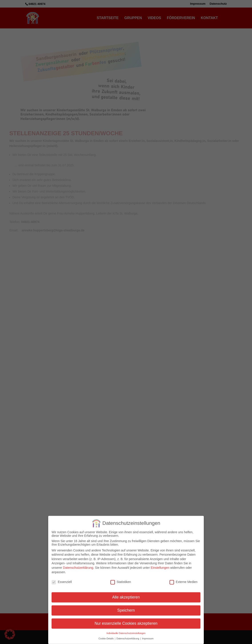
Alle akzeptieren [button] (126, 594)
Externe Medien (184, 579)
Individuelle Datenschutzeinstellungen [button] (126, 630)
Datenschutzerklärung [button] (128, 636)
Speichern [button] (126, 608)
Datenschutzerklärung (78, 565)
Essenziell (62, 579)
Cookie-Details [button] (106, 636)
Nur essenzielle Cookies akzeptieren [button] (126, 621)
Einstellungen (160, 565)
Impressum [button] (148, 636)
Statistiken (121, 579)
